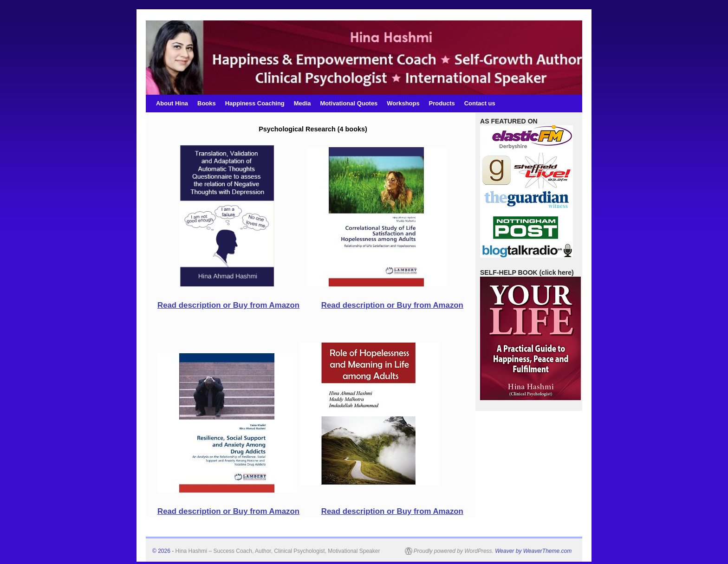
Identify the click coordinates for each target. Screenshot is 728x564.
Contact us (480, 103)
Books (207, 103)
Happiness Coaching (255, 103)
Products (442, 103)
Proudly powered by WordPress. (454, 551)
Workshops (403, 103)
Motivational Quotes (349, 103)
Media (302, 103)
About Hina (172, 103)
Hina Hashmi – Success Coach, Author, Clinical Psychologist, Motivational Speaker (278, 551)
